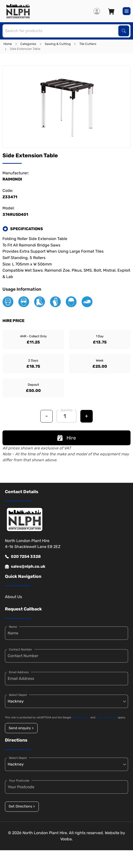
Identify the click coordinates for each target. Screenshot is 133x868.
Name (13, 627)
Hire (67, 438)
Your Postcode (19, 781)
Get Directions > (22, 806)
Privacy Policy (81, 717)
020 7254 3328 (23, 557)
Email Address (19, 672)
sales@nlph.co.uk (25, 566)
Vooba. (66, 839)
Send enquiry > (21, 728)
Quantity (67, 410)
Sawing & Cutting (58, 44)
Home (8, 44)
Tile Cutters (88, 44)
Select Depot (18, 695)
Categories (28, 44)
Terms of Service (107, 717)
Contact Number (21, 649)
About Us (13, 597)
